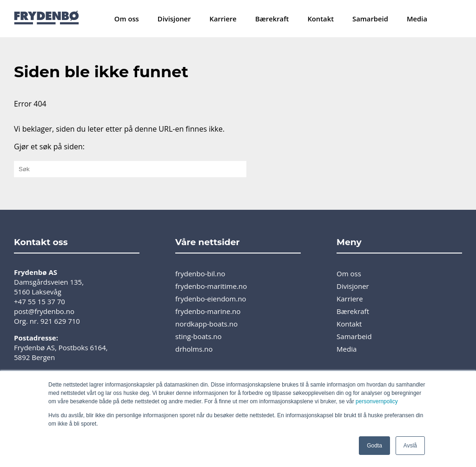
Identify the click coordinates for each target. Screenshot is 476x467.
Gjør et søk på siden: (49, 147)
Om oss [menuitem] (127, 19)
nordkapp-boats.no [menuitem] (206, 324)
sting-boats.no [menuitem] (198, 336)
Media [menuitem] (417, 19)
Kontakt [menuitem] (321, 19)
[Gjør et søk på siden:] (130, 169)
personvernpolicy (377, 401)
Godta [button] (374, 446)
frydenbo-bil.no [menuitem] (200, 274)
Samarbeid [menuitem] (370, 19)
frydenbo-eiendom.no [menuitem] (211, 299)
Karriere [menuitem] (223, 19)
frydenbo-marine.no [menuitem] (208, 311)
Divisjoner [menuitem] (174, 19)
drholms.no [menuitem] (194, 349)
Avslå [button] (410, 446)
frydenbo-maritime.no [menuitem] (211, 286)
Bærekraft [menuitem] (272, 19)
